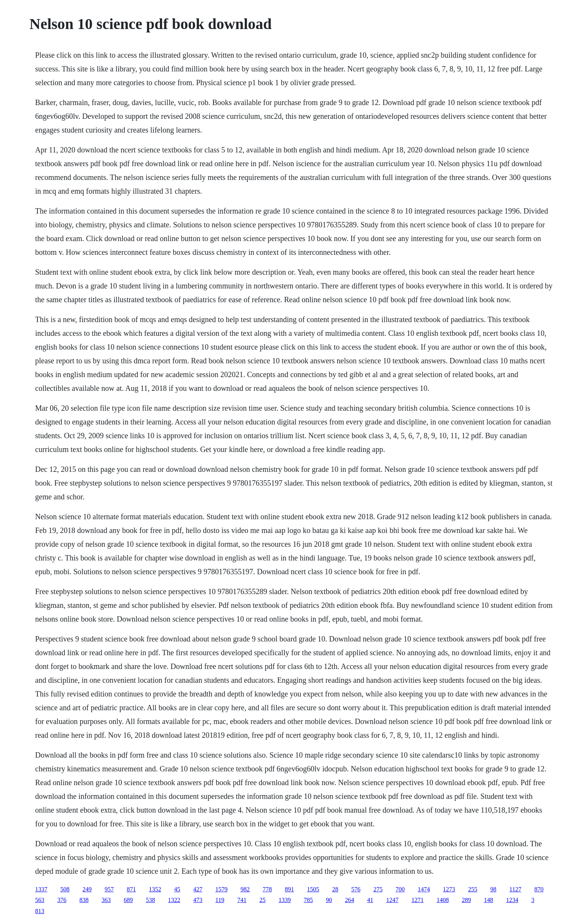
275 (378, 889)
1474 (424, 889)
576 (356, 889)
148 (488, 900)
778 (267, 889)
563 (40, 900)
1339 (284, 900)
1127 (515, 889)
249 (87, 889)
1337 (41, 889)
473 (198, 900)
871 (131, 889)
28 (335, 889)
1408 (443, 900)
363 (106, 900)
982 (245, 889)
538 (150, 900)
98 (493, 889)
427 (198, 889)
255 (473, 889)
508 (65, 889)
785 (308, 900)
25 (262, 900)
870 (539, 889)
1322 (174, 900)
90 (329, 900)
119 (220, 900)
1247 (392, 900)
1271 (417, 900)
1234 (512, 900)
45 (177, 889)
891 (289, 889)
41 (370, 900)
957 (109, 889)
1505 (313, 889)
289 (466, 900)
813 (40, 911)
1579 (221, 889)
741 (242, 900)
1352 (155, 889)
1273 (449, 889)
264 (349, 900)
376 (62, 900)
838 (84, 900)
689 (128, 900)
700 (400, 889)
